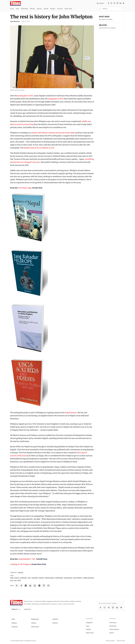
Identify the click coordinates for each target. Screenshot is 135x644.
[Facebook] (108, 3)
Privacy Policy (110, 641)
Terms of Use (121, 641)
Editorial (32, 9)
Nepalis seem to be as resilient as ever (39, 148)
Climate (46, 9)
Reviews (53, 9)
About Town (68, 9)
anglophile (35, 578)
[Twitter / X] (111, 3)
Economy (60, 9)
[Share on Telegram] (39, 586)
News (17, 9)
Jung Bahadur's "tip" (27, 559)
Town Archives (114, 629)
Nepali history (71, 413)
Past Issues (113, 623)
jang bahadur (68, 578)
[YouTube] (114, 3)
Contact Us (27, 609)
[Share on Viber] (44, 586)
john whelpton (77, 578)
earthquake (23, 578)
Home (12, 9)
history (17, 578)
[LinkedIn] (120, 3)
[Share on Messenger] (26, 586)
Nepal (12, 578)
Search (112, 633)
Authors (88, 629)
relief (19, 580)
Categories (89, 623)
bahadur (41, 578)
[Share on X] (17, 586)
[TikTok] (123, 3)
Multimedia (25, 9)
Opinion (39, 9)
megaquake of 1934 (56, 99)
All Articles (113, 626)
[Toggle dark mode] (124, 9)
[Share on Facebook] (21, 586)
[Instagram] (117, 3)
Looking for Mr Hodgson (20, 564)
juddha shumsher (88, 578)
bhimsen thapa (50, 578)
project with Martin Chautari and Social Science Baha (53, 133)
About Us (16, 609)
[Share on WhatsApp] (35, 586)
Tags (87, 626)
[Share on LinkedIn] (30, 586)
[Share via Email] (48, 586)
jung (12, 580)
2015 (29, 578)
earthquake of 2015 (25, 96)
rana (15, 580)
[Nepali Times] (16, 603)
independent (59, 578)
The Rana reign (25, 188)
